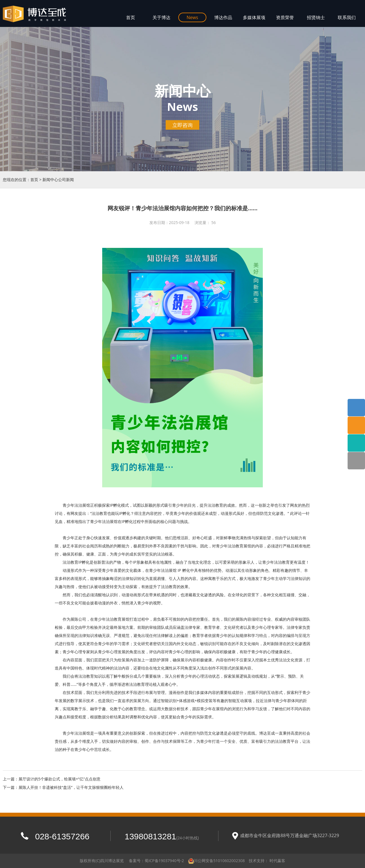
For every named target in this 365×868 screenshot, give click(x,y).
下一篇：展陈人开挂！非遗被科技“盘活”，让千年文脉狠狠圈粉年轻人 (63, 787)
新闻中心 (50, 180)
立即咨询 (182, 125)
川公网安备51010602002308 (219, 861)
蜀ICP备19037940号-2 (164, 861)
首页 (34, 180)
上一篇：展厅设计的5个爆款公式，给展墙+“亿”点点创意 (52, 779)
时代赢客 (277, 861)
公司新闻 (66, 180)
